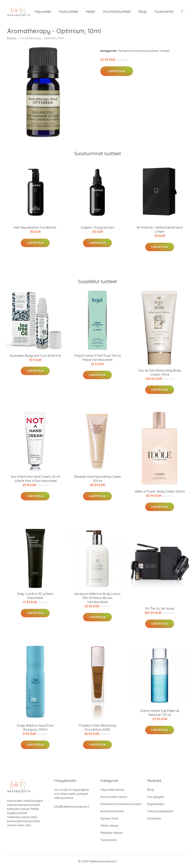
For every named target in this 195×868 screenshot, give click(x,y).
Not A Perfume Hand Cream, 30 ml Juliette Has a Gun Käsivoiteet (35, 479)
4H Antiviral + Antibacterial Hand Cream (160, 229)
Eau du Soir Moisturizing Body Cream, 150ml (160, 372)
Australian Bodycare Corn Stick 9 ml (35, 356)
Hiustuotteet (69, 12)
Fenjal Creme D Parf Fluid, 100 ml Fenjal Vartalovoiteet (97, 358)
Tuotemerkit (164, 12)
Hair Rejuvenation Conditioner (35, 227)
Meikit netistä (109, 826)
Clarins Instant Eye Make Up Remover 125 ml (160, 713)
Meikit (91, 12)
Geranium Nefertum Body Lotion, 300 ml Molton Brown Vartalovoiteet (97, 598)
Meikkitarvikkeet (112, 833)
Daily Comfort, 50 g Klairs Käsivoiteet (35, 596)
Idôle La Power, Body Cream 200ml (160, 491)
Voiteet (165, 51)
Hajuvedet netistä (112, 790)
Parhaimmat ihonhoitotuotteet (138, 51)
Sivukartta (154, 818)
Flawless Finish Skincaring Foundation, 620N (97, 727)
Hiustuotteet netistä (114, 797)
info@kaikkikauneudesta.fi (72, 807)
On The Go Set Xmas (160, 609)
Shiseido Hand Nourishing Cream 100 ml (97, 479)
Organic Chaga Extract (97, 227)
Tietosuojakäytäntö (160, 811)
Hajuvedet (43, 12)
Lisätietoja (117, 71)
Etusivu (12, 38)
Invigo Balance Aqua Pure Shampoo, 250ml (35, 727)
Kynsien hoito (110, 818)
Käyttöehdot (156, 804)
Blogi (142, 12)
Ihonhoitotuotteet (117, 12)
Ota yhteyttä (156, 797)
